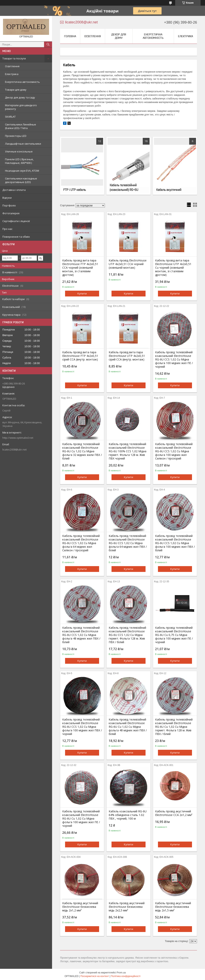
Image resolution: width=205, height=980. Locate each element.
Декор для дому (119, 36)
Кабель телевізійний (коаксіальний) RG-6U (124, 187)
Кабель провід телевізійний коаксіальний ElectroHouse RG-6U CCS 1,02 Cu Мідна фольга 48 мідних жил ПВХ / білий (81, 635)
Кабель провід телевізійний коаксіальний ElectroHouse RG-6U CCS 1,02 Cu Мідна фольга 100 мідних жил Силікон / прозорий (174, 451)
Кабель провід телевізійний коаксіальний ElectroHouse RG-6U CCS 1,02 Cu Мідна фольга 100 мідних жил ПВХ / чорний (82, 727)
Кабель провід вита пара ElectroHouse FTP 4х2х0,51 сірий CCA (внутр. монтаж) (80, 356)
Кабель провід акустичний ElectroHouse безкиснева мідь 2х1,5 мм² (173, 907)
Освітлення (12, 66)
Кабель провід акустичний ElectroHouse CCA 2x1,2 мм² (174, 813)
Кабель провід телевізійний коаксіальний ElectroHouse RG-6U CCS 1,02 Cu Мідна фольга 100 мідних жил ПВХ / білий (175, 543)
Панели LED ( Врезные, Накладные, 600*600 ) (19, 161)
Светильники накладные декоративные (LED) (21, 180)
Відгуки (7, 198)
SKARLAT (10, 117)
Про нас (7, 229)
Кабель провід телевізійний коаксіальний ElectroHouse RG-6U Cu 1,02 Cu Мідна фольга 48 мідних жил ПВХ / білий (128, 727)
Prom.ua (121, 973)
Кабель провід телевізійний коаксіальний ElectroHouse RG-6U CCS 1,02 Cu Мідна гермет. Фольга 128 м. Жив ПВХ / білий (127, 635)
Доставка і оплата (14, 190)
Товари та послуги (14, 58)
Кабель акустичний (169, 190)
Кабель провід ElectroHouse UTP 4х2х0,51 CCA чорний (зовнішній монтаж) (128, 264)
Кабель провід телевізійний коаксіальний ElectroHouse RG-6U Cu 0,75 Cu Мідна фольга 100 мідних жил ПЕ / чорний (174, 635)
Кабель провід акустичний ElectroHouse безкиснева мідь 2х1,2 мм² (80, 907)
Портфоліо (9, 205)
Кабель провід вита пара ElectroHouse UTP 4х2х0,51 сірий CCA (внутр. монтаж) (127, 356)
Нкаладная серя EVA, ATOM (22, 171)
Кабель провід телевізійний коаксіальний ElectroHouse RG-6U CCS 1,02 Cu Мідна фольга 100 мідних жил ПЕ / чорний (174, 359)
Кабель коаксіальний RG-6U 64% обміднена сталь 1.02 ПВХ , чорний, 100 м (128, 815)
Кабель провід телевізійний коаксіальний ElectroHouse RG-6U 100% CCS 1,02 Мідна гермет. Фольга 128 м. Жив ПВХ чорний (128, 451)
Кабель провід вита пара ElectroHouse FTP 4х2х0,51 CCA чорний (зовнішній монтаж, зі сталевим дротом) (80, 268)
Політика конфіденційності (126, 976)
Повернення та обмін (16, 237)
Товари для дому (16, 90)
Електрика (12, 74)
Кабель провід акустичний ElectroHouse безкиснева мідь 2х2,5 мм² (127, 907)
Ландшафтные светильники (23, 144)
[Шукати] (48, 44)
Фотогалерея (11, 213)
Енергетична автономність (22, 82)
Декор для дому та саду (20, 97)
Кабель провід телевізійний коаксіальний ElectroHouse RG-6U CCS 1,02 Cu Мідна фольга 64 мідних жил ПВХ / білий (128, 543)
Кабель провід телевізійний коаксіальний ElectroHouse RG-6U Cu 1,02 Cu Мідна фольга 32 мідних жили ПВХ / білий (82, 451)
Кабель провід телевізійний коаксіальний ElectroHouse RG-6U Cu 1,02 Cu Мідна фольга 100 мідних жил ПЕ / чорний (81, 819)
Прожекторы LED (16, 136)
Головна (70, 36)
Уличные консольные (19, 151)
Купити (82, 293)
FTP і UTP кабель (74, 190)
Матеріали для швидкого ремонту (21, 107)
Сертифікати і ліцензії (16, 221)
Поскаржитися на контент (95, 976)
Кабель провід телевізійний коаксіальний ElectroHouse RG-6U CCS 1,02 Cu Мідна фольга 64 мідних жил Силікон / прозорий (81, 543)
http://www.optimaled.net (18, 438)
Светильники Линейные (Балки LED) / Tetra (21, 126)
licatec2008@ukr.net (15, 449)
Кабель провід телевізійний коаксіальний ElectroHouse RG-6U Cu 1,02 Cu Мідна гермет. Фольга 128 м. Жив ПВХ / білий (174, 727)
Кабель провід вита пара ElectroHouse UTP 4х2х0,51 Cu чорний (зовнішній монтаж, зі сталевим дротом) (173, 268)
